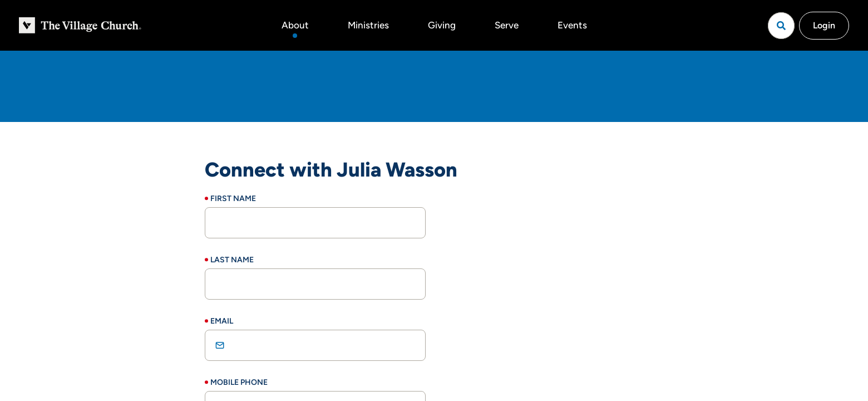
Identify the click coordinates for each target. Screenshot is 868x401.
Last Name (232, 260)
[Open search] (781, 26)
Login (824, 25)
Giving (442, 25)
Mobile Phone (239, 382)
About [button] (295, 25)
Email (222, 321)
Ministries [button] (368, 25)
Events (572, 25)
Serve (507, 25)
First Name (233, 199)
